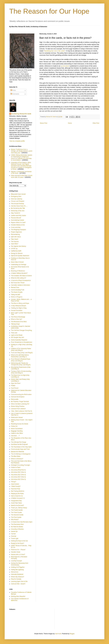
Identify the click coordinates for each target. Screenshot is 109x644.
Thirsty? (14, 482)
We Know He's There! (18, 283)
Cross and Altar (16, 227)
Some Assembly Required (19, 340)
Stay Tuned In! (15, 213)
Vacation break (16, 552)
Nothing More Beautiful (18, 596)
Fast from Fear (16, 489)
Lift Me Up (14, 249)
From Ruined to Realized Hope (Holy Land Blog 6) (21, 360)
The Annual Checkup (17, 204)
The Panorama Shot (17, 524)
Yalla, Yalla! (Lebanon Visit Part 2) (22, 411)
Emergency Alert (16, 196)
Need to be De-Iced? (17, 505)
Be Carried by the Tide (18, 208)
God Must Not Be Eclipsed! (19, 444)
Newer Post (44, 123)
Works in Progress (17, 297)
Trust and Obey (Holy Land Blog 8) (22, 353)
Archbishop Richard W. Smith (21, 114)
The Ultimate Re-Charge (19, 442)
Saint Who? (15, 244)
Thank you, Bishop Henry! (19, 508)
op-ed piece (65, 66)
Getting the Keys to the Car (19, 541)
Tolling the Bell (15, 295)
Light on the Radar (17, 335)
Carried (13, 534)
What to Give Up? (17, 319)
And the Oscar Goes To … (19, 206)
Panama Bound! (16, 218)
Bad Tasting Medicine (18, 491)
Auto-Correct (15, 484)
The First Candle (16, 517)
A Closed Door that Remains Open (22, 522)
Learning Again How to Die (19, 581)
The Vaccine (15, 241)
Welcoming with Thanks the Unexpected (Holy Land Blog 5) (21, 364)
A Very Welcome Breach (18, 306)
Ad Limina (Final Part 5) (18, 470)
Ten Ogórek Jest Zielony (18, 246)
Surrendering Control (17, 220)
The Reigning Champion (18, 230)
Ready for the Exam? (18, 543)
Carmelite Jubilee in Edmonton (20, 285)
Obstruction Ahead (17, 417)
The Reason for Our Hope (49, 11)
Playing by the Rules (17, 494)
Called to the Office (17, 433)
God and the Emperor (18, 397)
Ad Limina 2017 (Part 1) (18, 479)
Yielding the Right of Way (19, 308)
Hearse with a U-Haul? (18, 554)
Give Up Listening (17, 199)
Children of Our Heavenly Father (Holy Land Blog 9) (21, 349)
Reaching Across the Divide (20, 424)
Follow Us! (14, 426)
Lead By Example (16, 561)
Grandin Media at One (18, 225)
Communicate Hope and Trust (20, 449)
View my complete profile (17, 141)
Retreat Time (15, 287)
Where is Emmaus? (17, 459)
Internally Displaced (17, 574)
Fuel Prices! (15, 388)
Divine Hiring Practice (18, 406)
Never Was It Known (17, 262)
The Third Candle (16, 513)
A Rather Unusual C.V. (18, 498)
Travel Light (15, 539)
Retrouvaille (15, 399)
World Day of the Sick (18, 211)
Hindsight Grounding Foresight (20, 465)
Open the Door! (16, 383)
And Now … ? (15, 436)
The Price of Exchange (18, 317)
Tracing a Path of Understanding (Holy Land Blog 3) (21, 372)
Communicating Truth (18, 290)
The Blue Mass (16, 456)
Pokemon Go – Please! (18, 550)
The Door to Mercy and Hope (20, 303)
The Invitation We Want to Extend (21, 276)
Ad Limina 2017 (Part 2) (18, 477)
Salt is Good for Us (17, 496)
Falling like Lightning (17, 570)
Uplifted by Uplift (16, 251)
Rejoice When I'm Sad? (18, 223)
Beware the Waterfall (17, 452)
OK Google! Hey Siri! (17, 337)
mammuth (58, 634)
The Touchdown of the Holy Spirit (21, 447)
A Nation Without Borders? (19, 273)
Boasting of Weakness (18, 271)
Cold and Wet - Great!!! (18, 584)
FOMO (13, 386)
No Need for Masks (17, 527)
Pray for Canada (16, 579)
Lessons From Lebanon (18, 409)
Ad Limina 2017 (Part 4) (18, 472)
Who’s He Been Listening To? (20, 404)
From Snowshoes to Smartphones (22, 342)
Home (70, 123)
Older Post (96, 123)
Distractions (15, 572)
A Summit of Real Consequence (21, 280)
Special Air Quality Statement (20, 256)
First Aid (14, 536)
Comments (15, 94)
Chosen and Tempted (18, 201)
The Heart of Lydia (17, 292)
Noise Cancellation (17, 429)
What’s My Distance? (18, 577)
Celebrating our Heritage (19, 264)
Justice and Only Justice (18, 215)
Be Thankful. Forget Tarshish (20, 402)
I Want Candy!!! (16, 486)
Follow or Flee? (16, 467)
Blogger (72, 634)
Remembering (15, 234)
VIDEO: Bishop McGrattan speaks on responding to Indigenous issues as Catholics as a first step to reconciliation (22, 158)
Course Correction (17, 310)
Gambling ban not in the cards (54, 51)
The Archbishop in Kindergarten (21, 454)
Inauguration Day (16, 501)
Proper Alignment (16, 232)
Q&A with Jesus (16, 237)
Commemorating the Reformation (21, 394)
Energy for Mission (17, 253)
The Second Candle (17, 515)
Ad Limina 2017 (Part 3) (18, 475)
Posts (13, 90)
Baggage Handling (17, 431)
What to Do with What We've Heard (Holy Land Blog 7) (20, 356)
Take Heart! (15, 239)
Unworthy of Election (17, 529)
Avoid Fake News (16, 503)
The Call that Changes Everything (21, 330)
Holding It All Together (18, 567)
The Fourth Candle (17, 510)
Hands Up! (14, 531)
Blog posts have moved (18, 194)
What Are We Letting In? (19, 278)
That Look (14, 333)
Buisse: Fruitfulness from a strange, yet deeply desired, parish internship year (22, 151)
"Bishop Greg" (15, 324)
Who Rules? (15, 520)
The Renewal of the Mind (19, 322)
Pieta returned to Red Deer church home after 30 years (22, 176)
